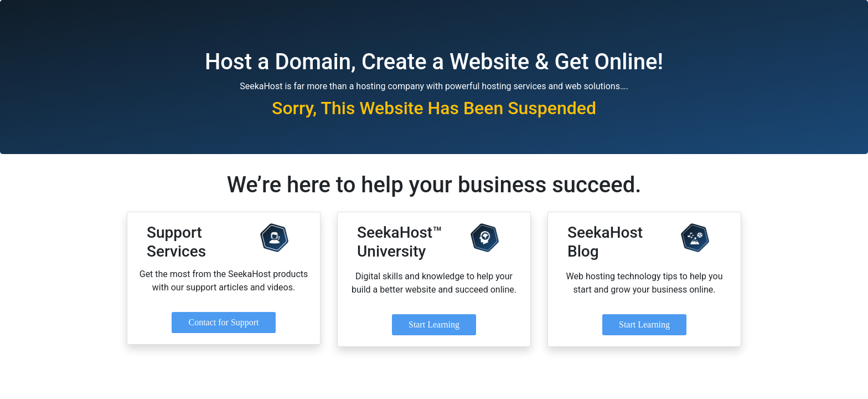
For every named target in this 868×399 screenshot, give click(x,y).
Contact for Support (223, 322)
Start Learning (434, 324)
